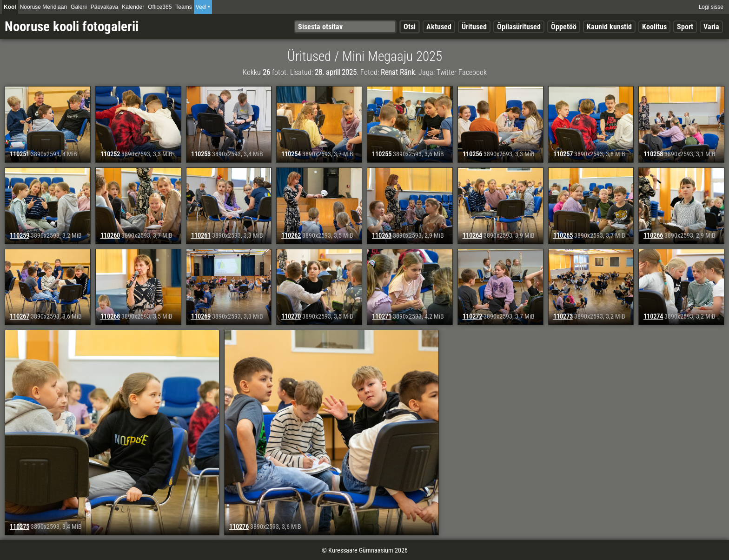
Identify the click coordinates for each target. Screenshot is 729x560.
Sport (685, 27)
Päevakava (104, 7)
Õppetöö (564, 27)
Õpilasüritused (519, 27)
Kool (10, 7)
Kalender (133, 7)
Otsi (410, 27)
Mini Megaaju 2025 (392, 56)
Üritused (474, 27)
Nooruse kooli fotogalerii (72, 27)
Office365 (160, 7)
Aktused (439, 27)
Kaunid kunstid (609, 27)
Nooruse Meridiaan (43, 7)
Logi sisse (711, 7)
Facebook (473, 72)
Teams (183, 7)
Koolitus (654, 27)
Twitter (447, 72)
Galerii (79, 7)
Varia (711, 27)
